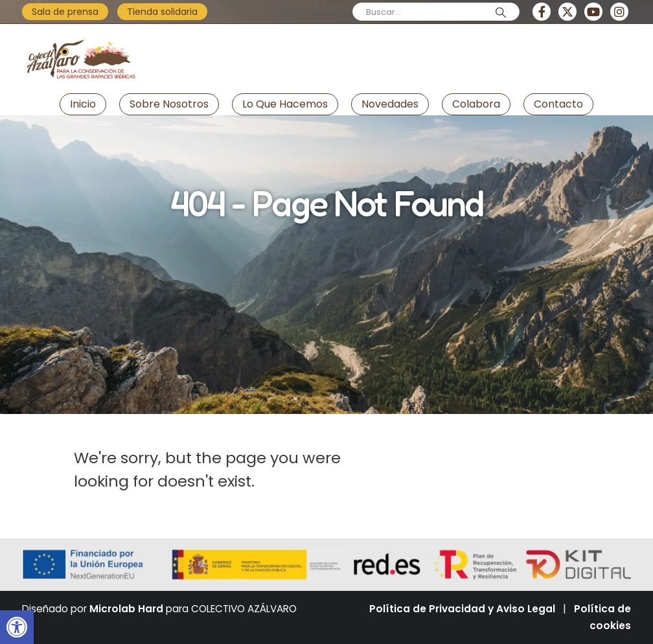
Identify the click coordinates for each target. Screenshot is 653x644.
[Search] (501, 12)
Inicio (83, 104)
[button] (17, 627)
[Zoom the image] (80, 35)
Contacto (558, 104)
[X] (567, 12)
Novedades (390, 104)
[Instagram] (619, 12)
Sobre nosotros (169, 104)
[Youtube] (593, 12)
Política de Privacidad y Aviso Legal (462, 609)
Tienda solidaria (162, 12)
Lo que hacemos (285, 104)
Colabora (476, 104)
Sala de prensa (65, 12)
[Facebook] (542, 12)
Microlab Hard (126, 609)
